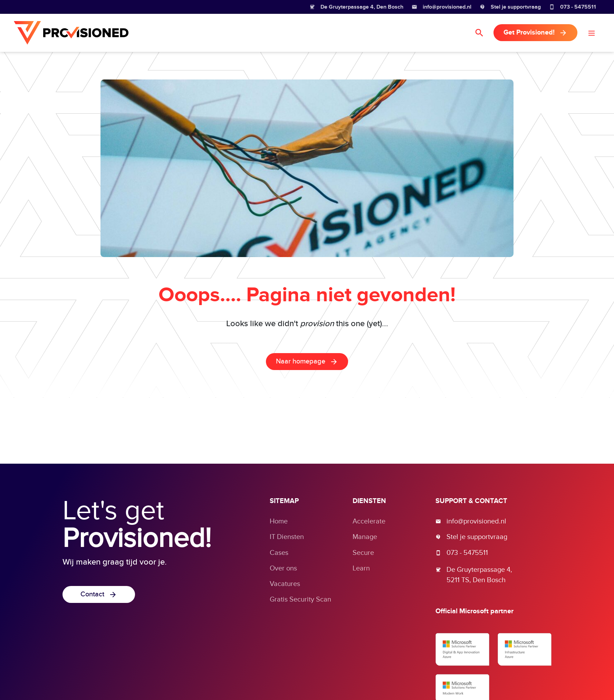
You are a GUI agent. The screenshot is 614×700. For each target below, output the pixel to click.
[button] (592, 33)
